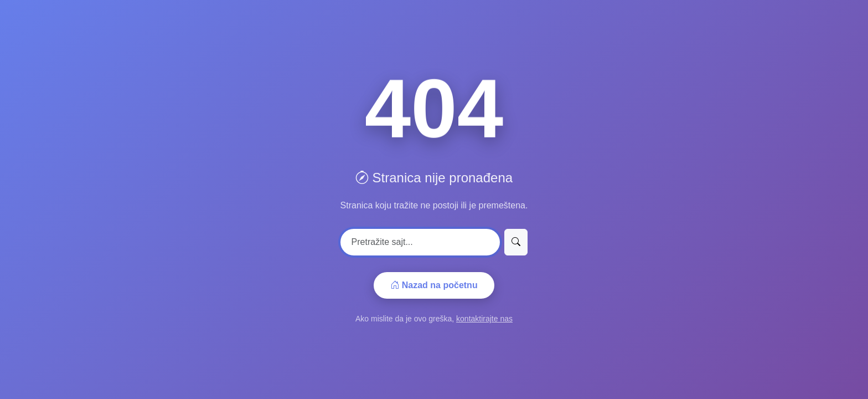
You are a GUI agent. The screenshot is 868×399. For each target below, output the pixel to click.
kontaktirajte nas (484, 319)
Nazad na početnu (434, 285)
